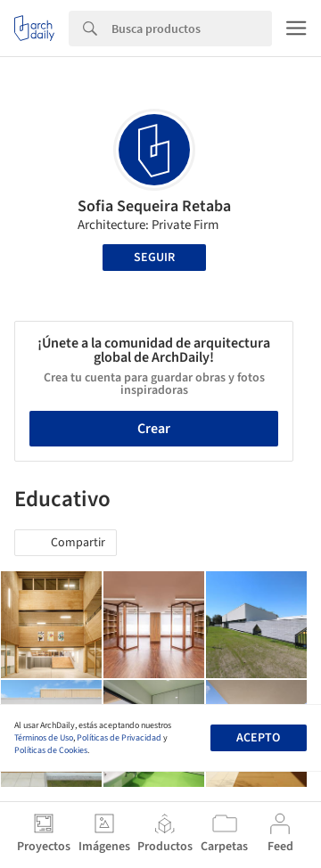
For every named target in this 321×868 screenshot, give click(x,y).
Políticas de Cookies (51, 750)
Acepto (258, 738)
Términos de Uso (44, 738)
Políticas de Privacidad (119, 738)
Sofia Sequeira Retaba (154, 206)
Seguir (154, 258)
